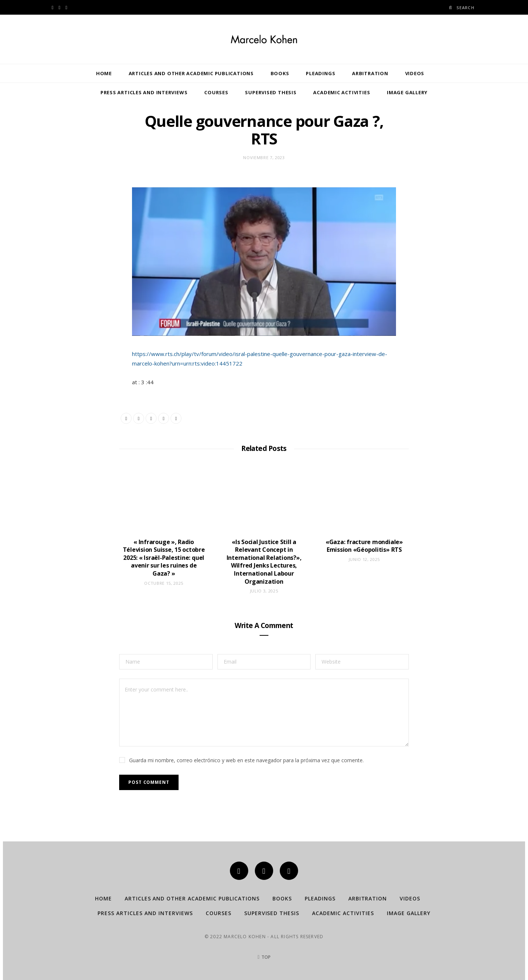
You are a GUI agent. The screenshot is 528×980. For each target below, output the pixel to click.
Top (264, 957)
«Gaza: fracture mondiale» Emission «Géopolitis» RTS (364, 546)
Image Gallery (407, 92)
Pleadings (320, 73)
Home (104, 73)
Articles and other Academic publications (191, 73)
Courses (216, 92)
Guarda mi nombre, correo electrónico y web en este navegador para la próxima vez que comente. (246, 760)
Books (280, 73)
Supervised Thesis (271, 92)
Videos (415, 73)
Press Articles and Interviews (144, 92)
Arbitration (370, 73)
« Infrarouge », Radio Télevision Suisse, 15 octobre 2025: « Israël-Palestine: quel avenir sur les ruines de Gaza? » (164, 558)
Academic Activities (342, 92)
